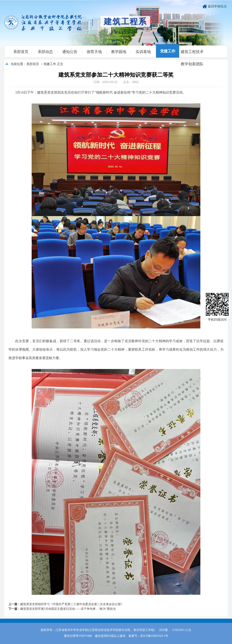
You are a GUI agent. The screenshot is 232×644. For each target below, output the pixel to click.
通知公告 (70, 52)
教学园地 (119, 52)
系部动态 (45, 52)
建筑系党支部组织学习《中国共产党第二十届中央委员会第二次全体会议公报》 (72, 604)
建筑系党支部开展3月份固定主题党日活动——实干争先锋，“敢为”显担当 (68, 609)
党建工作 (168, 51)
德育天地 (94, 52)
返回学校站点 (217, 6)
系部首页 (21, 52)
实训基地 (143, 52)
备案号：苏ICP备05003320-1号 (148, 636)
